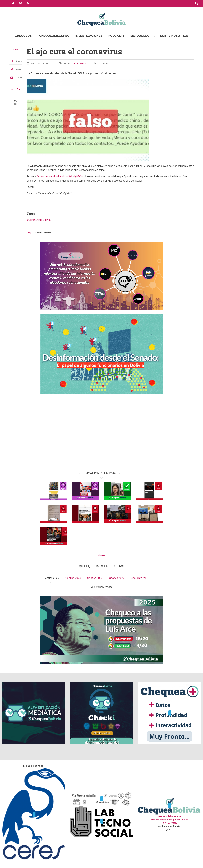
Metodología (142, 36)
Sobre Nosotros (174, 36)
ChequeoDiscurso (54, 36)
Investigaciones (89, 36)
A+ (18, 89)
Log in (31, 233)
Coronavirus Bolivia (40, 220)
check (15, 50)
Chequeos (23, 36)
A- (12, 89)
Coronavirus (80, 63)
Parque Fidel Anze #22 (169, 816)
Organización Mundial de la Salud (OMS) (59, 177)
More (101, 555)
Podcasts (116, 36)
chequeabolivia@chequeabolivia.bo (169, 820)
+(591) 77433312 (169, 823)
